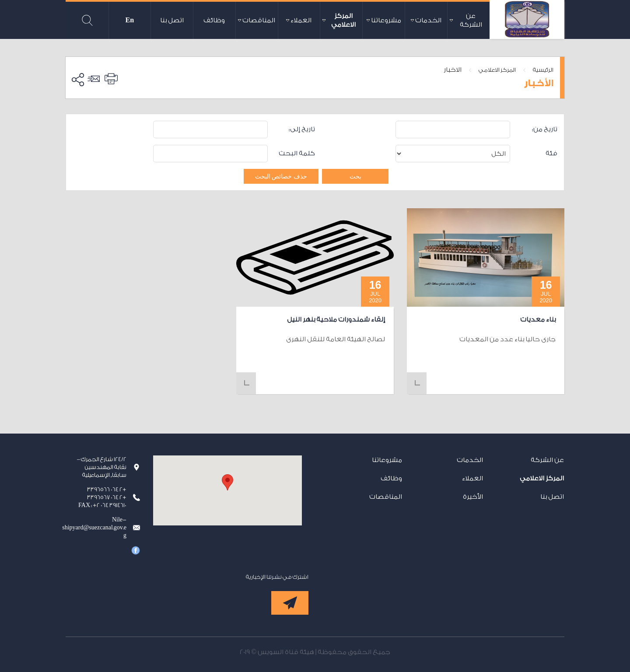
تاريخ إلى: (302, 129)
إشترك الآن (290, 603)
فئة (551, 153)
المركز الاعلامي (497, 70)
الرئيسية (543, 70)
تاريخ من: (545, 129)
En (130, 20)
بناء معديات (538, 320)
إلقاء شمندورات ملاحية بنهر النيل (336, 320)
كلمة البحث (297, 153)
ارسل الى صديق (95, 79)
